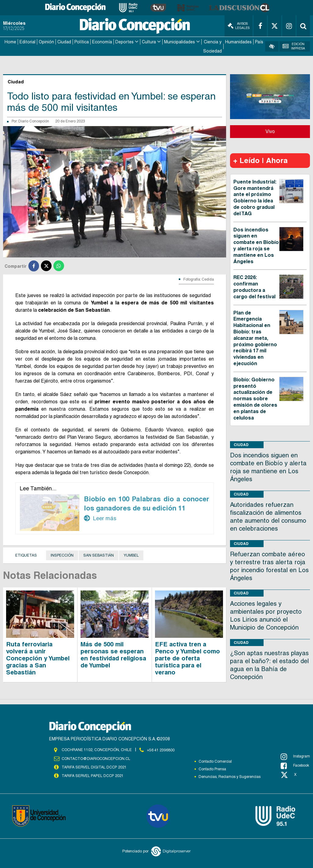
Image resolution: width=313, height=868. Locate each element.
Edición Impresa (294, 46)
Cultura (149, 42)
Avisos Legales (239, 26)
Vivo (270, 131)
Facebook (295, 765)
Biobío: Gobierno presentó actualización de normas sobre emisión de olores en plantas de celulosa (255, 398)
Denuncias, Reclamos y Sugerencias (230, 776)
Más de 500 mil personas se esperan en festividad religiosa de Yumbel (113, 654)
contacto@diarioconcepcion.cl (96, 758)
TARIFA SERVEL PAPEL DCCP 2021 (92, 775)
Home (10, 42)
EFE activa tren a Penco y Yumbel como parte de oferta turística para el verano (187, 658)
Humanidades (238, 42)
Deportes (124, 42)
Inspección (62, 555)
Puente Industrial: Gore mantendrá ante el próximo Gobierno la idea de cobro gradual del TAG (255, 197)
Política (82, 42)
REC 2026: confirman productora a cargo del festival (254, 287)
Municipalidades (180, 42)
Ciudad (64, 42)
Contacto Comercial (215, 761)
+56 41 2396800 (161, 749)
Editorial (27, 42)
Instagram (295, 756)
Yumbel (131, 555)
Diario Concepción (34, 121)
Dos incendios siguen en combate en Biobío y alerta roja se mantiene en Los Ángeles (256, 245)
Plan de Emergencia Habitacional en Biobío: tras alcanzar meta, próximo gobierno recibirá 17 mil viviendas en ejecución (255, 338)
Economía (102, 42)
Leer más (100, 518)
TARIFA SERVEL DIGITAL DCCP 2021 (94, 766)
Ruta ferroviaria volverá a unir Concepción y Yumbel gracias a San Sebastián (38, 658)
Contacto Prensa (212, 768)
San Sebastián (99, 555)
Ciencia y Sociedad (212, 46)
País (259, 42)
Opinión (46, 42)
